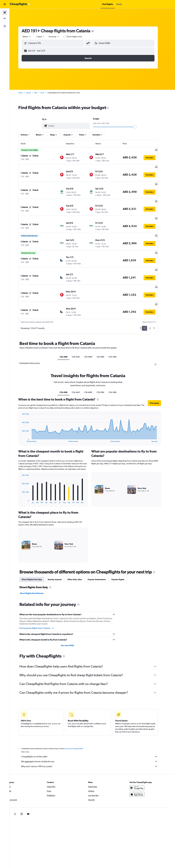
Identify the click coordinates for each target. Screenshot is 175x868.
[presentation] (97, 31)
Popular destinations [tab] (101, 556)
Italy (40, 93)
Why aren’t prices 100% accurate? (94, 742)
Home (25, 93)
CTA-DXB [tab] (68, 333)
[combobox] (31, 37)
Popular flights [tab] (122, 556)
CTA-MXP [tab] (92, 333)
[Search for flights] (5, 13)
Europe (33, 93)
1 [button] (149, 304)
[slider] (139, 127)
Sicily (47, 93)
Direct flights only (78, 37)
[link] (137, 790)
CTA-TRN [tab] (105, 333)
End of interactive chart (25, 416)
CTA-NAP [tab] (80, 333)
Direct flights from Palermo (36, 569)
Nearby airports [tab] (59, 556)
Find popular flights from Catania (41, 604)
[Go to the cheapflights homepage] (20, 4)
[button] (5, 4)
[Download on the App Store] (141, 770)
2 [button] (154, 304)
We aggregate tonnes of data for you (94, 738)
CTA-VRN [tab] (117, 333)
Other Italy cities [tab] (79, 556)
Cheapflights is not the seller (94, 733)
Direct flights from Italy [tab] (36, 556)
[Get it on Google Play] (141, 764)
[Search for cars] (5, 18)
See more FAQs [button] (72, 621)
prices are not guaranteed (78, 725)
